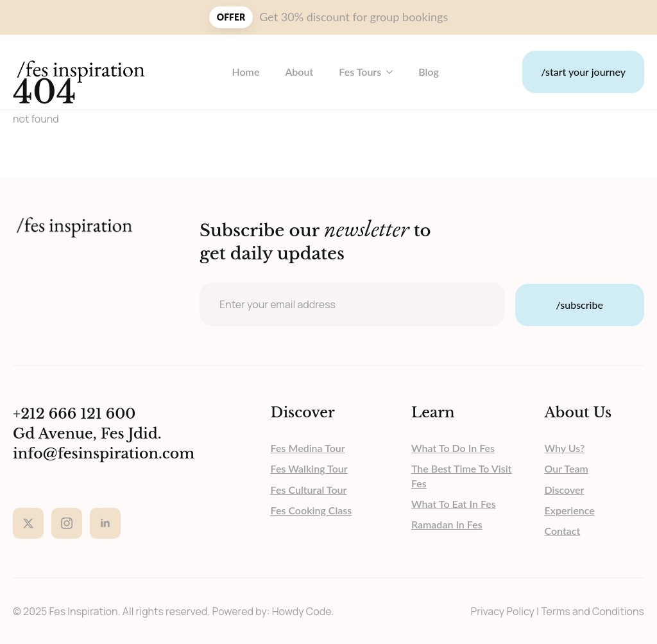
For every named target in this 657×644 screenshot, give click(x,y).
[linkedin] (105, 523)
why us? (565, 448)
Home (245, 72)
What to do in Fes (453, 448)
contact (563, 531)
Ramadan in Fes (447, 524)
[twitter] (28, 523)
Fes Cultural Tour (309, 490)
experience (570, 510)
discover (565, 490)
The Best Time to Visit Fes (462, 475)
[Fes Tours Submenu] (393, 72)
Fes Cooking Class (311, 510)
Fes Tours (360, 72)
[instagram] (67, 523)
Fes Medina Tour (308, 448)
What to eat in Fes (454, 504)
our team (567, 468)
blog (429, 72)
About (299, 72)
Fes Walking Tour (309, 468)
